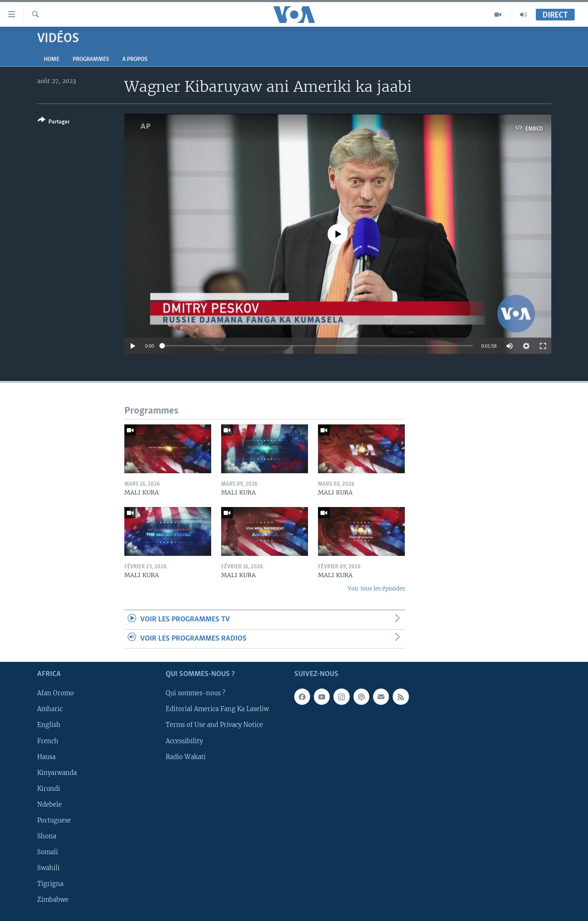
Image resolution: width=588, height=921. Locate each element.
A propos (135, 59)
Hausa (46, 757)
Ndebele (49, 805)
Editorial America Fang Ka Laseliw (217, 709)
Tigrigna (50, 884)
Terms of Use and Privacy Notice (214, 725)
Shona (47, 836)
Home (52, 59)
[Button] (54, 122)
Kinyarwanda (57, 773)
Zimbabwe (53, 900)
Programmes (91, 59)
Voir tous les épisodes (376, 589)
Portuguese (54, 820)
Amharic (50, 709)
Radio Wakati (186, 757)
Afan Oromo (56, 693)
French (48, 741)
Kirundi (49, 789)
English (49, 725)
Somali (48, 852)
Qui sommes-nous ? (196, 693)
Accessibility (184, 741)
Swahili (48, 868)
